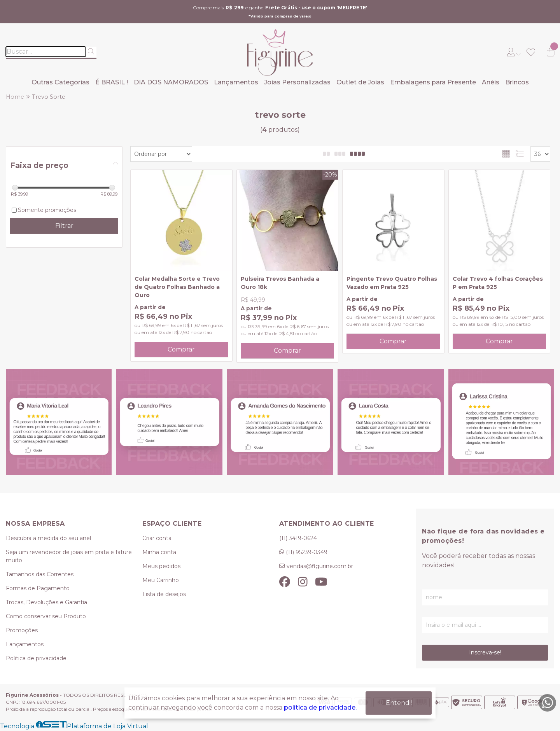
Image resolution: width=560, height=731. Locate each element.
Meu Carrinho (161, 580)
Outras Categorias (60, 82)
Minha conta (159, 552)
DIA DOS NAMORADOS (171, 82)
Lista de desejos (164, 594)
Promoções (22, 630)
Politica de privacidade (36, 658)
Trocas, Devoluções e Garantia (46, 602)
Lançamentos (236, 82)
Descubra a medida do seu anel (48, 538)
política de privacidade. (320, 707)
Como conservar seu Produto (46, 616)
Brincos (517, 82)
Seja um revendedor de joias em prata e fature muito (69, 556)
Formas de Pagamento (38, 588)
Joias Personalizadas (297, 82)
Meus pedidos (161, 566)
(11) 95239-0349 (307, 552)
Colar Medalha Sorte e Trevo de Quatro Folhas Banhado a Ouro (177, 287)
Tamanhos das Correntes (40, 574)
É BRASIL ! (112, 82)
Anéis (491, 82)
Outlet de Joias (360, 82)
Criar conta (157, 538)
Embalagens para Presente (433, 82)
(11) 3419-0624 (298, 538)
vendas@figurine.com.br (320, 566)
